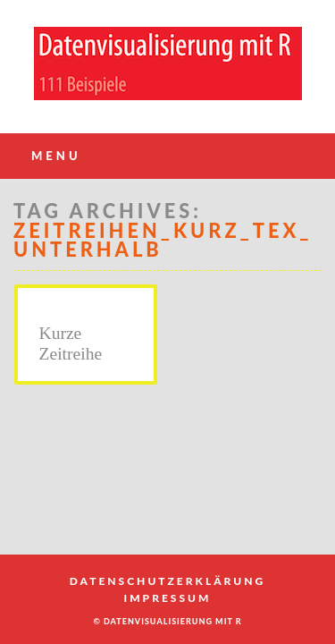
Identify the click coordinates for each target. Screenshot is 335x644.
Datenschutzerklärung (167, 581)
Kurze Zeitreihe (71, 343)
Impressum (168, 598)
